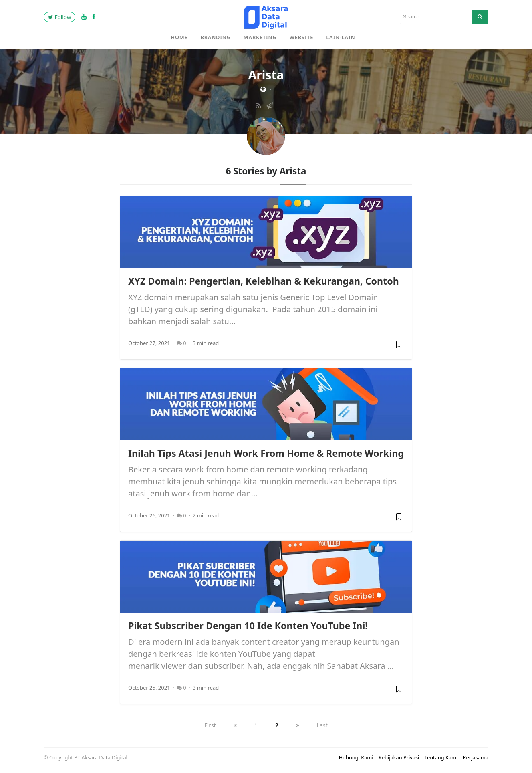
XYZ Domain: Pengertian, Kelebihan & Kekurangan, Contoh (264, 281)
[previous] (235, 725)
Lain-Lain (341, 37)
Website (302, 37)
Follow (59, 17)
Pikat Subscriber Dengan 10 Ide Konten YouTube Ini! (248, 626)
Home (179, 37)
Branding (216, 37)
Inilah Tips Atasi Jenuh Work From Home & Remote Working (266, 453)
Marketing (260, 37)
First (210, 725)
